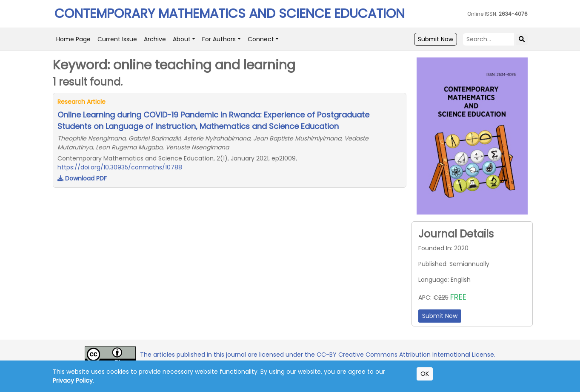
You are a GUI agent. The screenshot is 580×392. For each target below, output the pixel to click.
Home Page (73, 39)
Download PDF (82, 178)
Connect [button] (261, 39)
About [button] (182, 39)
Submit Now (436, 39)
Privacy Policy (73, 381)
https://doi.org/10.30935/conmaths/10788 (120, 167)
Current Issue (117, 39)
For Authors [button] (219, 39)
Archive (155, 39)
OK (425, 374)
